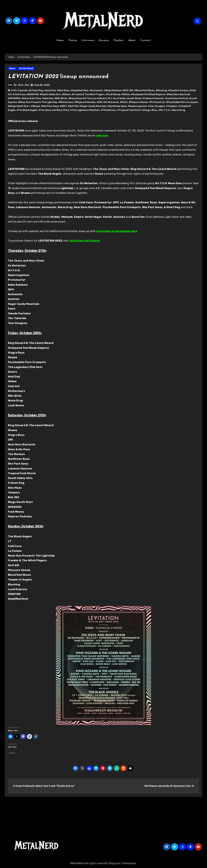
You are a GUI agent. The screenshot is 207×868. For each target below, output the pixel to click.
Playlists (119, 40)
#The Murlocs (108, 110)
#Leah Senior (134, 98)
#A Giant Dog (36, 90)
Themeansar (129, 863)
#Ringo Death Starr (19, 106)
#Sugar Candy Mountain (93, 106)
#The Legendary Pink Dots (85, 110)
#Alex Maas (63, 90)
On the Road (26, 68)
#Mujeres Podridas (85, 102)
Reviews (104, 40)
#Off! (99, 102)
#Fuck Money (113, 94)
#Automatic (96, 90)
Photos (73, 40)
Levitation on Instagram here (117, 231)
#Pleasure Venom (138, 102)
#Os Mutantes (111, 102)
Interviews (88, 40)
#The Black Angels (27, 110)
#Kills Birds (61, 98)
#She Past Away (50, 106)
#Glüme (125, 94)
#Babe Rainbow (113, 90)
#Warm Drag (178, 110)
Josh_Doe (24, 85)
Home (60, 40)
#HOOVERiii (14, 98)
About (132, 40)
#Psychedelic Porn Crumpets (182, 102)
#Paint (124, 102)
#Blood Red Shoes (144, 90)
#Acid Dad (50, 90)
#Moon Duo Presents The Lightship (38, 102)
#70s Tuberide (19, 90)
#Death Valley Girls (50, 94)
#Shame (35, 106)
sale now (102, 135)
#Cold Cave (19, 94)
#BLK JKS (128, 90)
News (12, 68)
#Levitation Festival (177, 98)
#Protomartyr (157, 102)
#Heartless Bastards (178, 94)
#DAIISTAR (33, 94)
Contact (146, 40)
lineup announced (61, 77)
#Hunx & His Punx (31, 98)
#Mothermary (66, 102)
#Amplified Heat (80, 90)
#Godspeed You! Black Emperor (148, 94)
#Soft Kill (73, 106)
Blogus (113, 863)
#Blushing (161, 90)
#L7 (110, 98)
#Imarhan (48, 98)
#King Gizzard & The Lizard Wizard (87, 98)
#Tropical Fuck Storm (129, 110)
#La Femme (120, 98)
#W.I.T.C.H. (164, 110)
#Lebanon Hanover (153, 98)
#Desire (66, 94)
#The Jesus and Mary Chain (54, 110)
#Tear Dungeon (156, 106)
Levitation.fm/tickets (84, 241)
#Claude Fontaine (178, 90)
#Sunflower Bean (117, 106)
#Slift (63, 106)
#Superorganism (137, 106)
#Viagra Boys (150, 110)
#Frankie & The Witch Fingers (88, 94)
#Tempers (172, 106)
